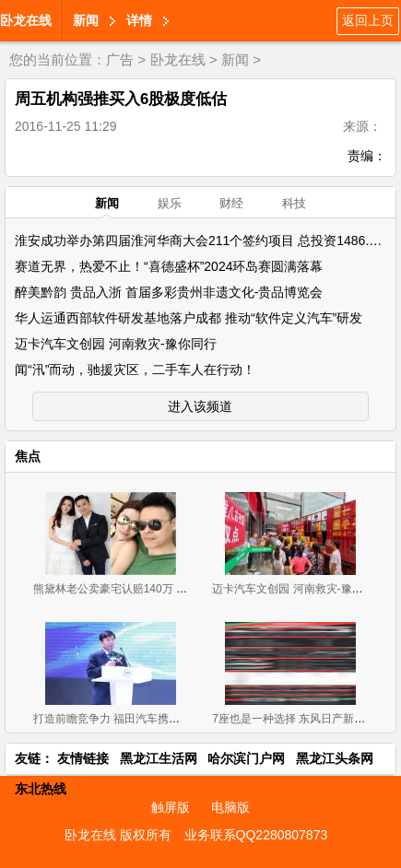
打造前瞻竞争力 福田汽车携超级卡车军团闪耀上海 (156, 719)
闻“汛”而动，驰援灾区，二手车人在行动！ (135, 369)
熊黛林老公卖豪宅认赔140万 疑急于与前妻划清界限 (160, 589)
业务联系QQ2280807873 (256, 835)
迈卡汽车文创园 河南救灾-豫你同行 (116, 344)
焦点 (28, 456)
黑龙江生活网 (159, 758)
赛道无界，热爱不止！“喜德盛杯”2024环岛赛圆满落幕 (169, 266)
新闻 (86, 20)
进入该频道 (200, 406)
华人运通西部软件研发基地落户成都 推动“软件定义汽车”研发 (189, 318)
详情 (139, 20)
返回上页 (368, 20)
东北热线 (41, 789)
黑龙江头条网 (335, 758)
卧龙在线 (26, 20)
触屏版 (171, 807)
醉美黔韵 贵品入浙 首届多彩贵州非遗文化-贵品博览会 (169, 292)
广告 (120, 59)
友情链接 (83, 758)
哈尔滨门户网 (246, 758)
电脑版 (230, 807)
